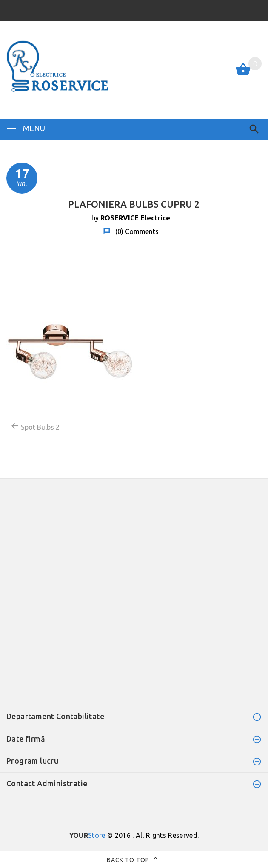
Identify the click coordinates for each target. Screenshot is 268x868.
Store (87, 835)
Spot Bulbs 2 (35, 426)
